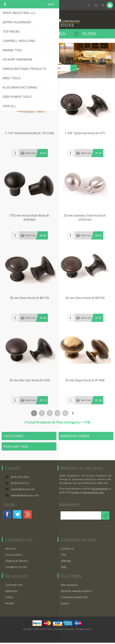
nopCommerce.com (93, 494)
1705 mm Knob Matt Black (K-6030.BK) (30, 218)
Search (65, 605)
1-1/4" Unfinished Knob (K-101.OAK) (30, 134)
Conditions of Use (16, 568)
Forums (75, 494)
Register (88, 5)
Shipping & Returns (17, 562)
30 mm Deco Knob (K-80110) (30, 299)
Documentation (100, 490)
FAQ (63, 556)
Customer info (14, 586)
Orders (9, 598)
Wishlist (10, 605)
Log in (96, 5)
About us (11, 550)
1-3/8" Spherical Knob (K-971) (85, 134)
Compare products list (74, 598)
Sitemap (66, 562)
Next (73, 415)
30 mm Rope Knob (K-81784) (85, 382)
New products (69, 586)
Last (81, 415)
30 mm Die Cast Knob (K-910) (30, 382)
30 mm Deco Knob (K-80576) (85, 299)
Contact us (67, 550)
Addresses (11, 592)
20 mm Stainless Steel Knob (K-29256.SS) (85, 218)
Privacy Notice (14, 556)
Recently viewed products (76, 592)
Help (64, 568)
